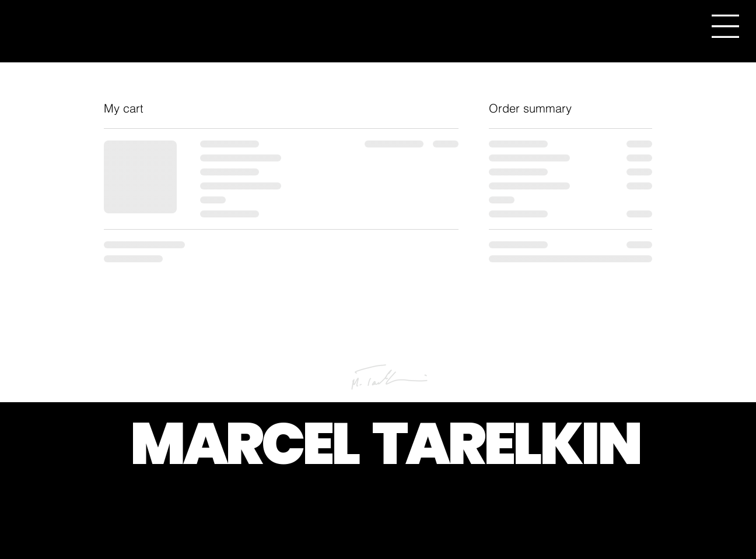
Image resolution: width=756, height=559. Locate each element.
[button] (725, 26)
